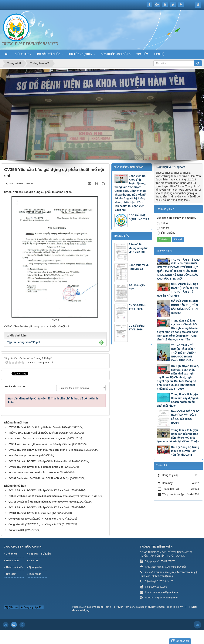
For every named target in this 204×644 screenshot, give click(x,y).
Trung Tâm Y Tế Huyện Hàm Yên (116, 607)
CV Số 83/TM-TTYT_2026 (137, 307)
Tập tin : (24, 342)
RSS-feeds (35, 574)
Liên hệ (33, 560)
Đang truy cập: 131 (32, 607)
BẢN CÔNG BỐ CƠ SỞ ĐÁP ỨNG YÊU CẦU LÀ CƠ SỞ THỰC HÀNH (185, 417)
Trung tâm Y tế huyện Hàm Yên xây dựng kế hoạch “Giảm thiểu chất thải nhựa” (178, 400)
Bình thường (166, 233)
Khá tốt (163, 228)
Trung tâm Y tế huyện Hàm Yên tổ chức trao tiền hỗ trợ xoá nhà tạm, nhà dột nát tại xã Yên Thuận (178, 436)
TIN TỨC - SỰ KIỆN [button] (82, 55)
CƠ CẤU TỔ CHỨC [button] (50, 55)
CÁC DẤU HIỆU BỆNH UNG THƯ (139, 217)
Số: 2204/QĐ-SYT (137, 287)
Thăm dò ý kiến (15, 567)
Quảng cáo (35, 567)
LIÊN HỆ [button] (159, 54)
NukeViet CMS (156, 607)
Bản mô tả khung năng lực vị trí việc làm (138, 248)
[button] (101, 343)
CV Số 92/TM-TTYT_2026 (137, 328)
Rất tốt (163, 223)
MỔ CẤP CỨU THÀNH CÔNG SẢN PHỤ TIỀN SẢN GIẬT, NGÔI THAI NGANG (184, 307)
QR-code (11, 607)
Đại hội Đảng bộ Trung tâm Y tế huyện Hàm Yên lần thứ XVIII (185, 451)
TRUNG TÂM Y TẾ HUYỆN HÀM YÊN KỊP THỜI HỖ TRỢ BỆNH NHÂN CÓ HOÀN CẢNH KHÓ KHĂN (185, 353)
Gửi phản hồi (180, 641)
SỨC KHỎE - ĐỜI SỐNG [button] (116, 54)
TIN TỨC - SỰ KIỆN (38, 554)
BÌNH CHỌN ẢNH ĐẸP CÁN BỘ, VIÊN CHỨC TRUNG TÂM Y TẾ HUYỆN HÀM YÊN (177, 290)
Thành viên (12, 560)
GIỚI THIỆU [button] (23, 55)
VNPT (183, 607)
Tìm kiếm (11, 574)
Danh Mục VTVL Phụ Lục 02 (139, 267)
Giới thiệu (11, 554)
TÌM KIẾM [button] (142, 54)
